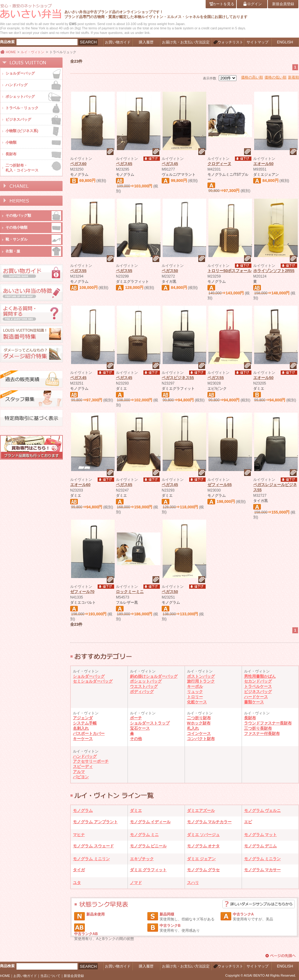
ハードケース (256, 697)
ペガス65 (124, 164)
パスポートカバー (89, 733)
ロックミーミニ (130, 592)
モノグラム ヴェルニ (263, 811)
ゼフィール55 (220, 485)
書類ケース (254, 702)
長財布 (250, 718)
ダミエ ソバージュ (204, 835)
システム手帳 (85, 723)
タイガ (79, 870)
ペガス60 (78, 164)
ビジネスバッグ (258, 692)
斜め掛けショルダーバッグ (154, 676)
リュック (195, 692)
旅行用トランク (201, 681)
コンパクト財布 (201, 739)
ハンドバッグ (85, 756)
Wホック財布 (199, 723)
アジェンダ (83, 718)
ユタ (77, 883)
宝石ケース (140, 728)
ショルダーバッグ (89, 676)
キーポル (195, 686)
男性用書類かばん (260, 676)
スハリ (193, 883)
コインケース (199, 733)
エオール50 (263, 164)
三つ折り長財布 (258, 728)
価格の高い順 (252, 77)
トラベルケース (258, 686)
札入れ (193, 728)
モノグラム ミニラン (263, 859)
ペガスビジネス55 (178, 378)
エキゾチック (142, 859)
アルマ (79, 772)
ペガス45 (170, 164)
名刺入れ (81, 728)
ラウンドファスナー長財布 (268, 723)
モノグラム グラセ (204, 870)
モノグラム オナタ (204, 846)
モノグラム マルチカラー (209, 822)
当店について (50, 976)
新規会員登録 (74, 976)
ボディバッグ (142, 692)
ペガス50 (170, 271)
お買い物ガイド (25, 976)
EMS (73, 24)
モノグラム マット (261, 835)
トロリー (195, 697)
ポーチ (136, 718)
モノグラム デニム (261, 846)
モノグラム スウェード (93, 846)
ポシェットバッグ (146, 681)
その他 (136, 739)
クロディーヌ (219, 164)
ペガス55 (78, 271)
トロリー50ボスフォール (229, 271)
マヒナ (79, 835)
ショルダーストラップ (150, 723)
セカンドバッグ (258, 681)
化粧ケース (197, 702)
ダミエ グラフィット (148, 870)
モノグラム (83, 811)
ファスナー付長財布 (262, 733)
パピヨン (81, 777)
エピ (248, 822)
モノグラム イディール (150, 822)
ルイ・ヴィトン (32, 52)
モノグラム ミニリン (91, 859)
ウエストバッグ (144, 686)
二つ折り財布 (199, 718)
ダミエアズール (201, 811)
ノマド (136, 883)
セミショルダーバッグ (93, 681)
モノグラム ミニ (144, 835)
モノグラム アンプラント (95, 822)
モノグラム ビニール (148, 846)
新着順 (294, 77)
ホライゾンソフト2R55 (274, 271)
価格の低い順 (276, 77)
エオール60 (80, 485)
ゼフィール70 (82, 592)
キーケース (83, 739)
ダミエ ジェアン (202, 859)
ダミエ (136, 811)
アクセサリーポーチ (91, 761)
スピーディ (83, 766)
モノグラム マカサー (263, 870)
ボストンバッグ (201, 676)
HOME (11, 52)
